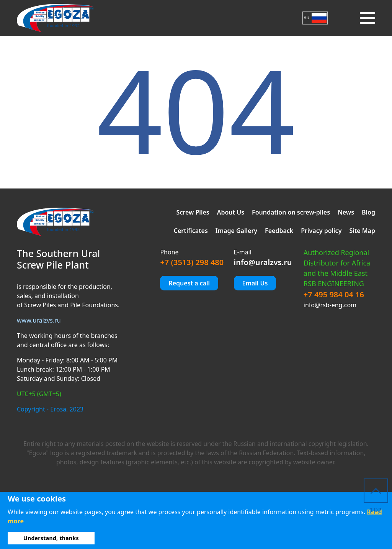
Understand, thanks (51, 538)
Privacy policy (321, 231)
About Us (231, 212)
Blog (368, 212)
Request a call (189, 283)
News (346, 212)
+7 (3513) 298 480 (192, 262)
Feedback (279, 231)
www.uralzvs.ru (39, 320)
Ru (315, 17)
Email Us (255, 283)
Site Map (362, 231)
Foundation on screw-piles (291, 212)
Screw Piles (193, 212)
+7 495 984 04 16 (334, 294)
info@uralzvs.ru (263, 262)
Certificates (191, 231)
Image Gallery (236, 231)
